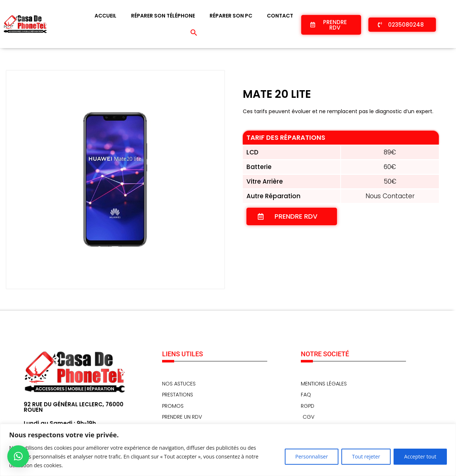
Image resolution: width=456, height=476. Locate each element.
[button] (194, 32)
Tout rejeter (366, 456)
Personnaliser (312, 456)
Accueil (106, 16)
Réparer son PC (231, 16)
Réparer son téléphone (163, 16)
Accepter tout (420, 456)
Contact (280, 16)
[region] (228, 450)
